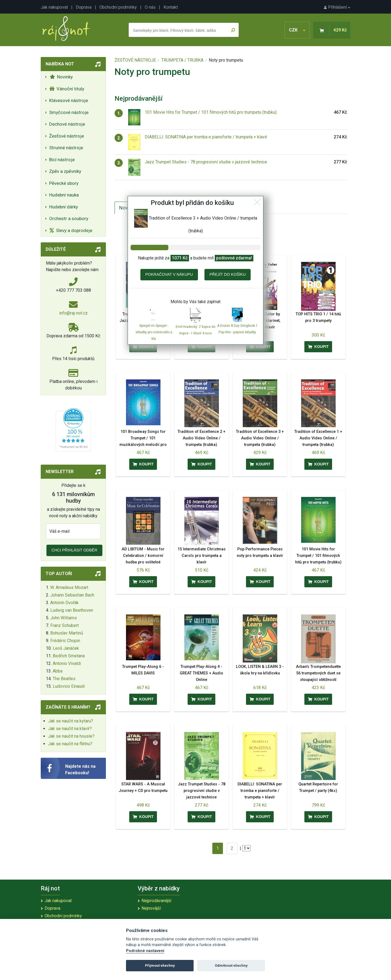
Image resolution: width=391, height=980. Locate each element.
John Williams (64, 618)
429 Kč (340, 30)
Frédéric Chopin (65, 641)
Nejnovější (151, 908)
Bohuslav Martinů (67, 633)
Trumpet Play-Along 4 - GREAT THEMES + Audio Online (201, 673)
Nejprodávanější (156, 901)
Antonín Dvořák (64, 603)
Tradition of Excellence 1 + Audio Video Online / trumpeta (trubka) (318, 438)
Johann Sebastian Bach (72, 595)
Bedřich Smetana (69, 656)
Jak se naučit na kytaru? (71, 721)
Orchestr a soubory (69, 218)
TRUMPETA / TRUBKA (182, 60)
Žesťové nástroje (67, 136)
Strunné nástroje (66, 148)
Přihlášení (337, 7)
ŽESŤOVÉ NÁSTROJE (135, 60)
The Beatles (64, 679)
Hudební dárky (64, 207)
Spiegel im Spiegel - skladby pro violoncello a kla (154, 332)
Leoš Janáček (66, 648)
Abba (58, 671)
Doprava (84, 7)
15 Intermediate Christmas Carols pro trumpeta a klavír (202, 556)
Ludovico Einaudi (69, 686)
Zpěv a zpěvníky (65, 171)
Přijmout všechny (160, 965)
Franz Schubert (64, 625)
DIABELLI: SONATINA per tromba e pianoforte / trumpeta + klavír (206, 137)
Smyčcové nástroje (69, 112)
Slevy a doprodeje (71, 230)
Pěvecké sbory (64, 183)
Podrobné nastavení (145, 951)
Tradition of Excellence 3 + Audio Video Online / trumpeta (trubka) (260, 438)
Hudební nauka (64, 195)
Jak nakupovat (54, 7)
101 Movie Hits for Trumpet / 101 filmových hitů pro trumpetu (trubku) (211, 112)
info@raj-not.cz (73, 313)
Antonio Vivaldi (67, 663)
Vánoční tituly (67, 89)
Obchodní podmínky (118, 7)
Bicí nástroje (62, 160)
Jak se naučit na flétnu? (70, 744)
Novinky (61, 77)
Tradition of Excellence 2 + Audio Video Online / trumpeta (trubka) (201, 438)
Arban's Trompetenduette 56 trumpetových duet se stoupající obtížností (318, 673)
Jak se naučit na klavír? (70, 729)
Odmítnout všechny (231, 965)
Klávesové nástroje (69, 100)
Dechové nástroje (67, 124)
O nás (150, 7)
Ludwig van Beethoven (72, 610)
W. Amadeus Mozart (69, 587)
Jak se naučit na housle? (71, 736)
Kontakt (171, 7)
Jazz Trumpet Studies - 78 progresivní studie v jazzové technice (206, 162)
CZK (297, 30)
